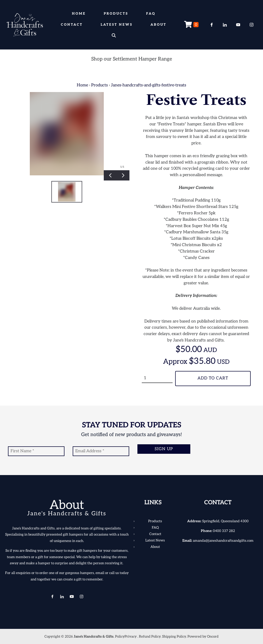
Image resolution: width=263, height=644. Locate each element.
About (158, 25)
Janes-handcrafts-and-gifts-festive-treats (149, 85)
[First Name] (36, 451)
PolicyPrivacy (126, 637)
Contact (72, 25)
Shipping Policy (174, 637)
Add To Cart (213, 378)
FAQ (151, 14)
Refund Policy (150, 637)
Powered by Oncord (203, 637)
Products (116, 14)
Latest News (117, 25)
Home (79, 14)
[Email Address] (101, 451)
